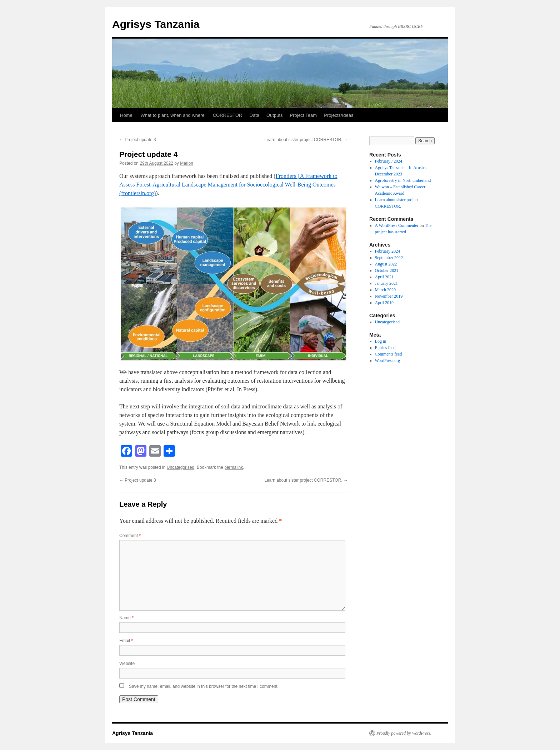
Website (127, 664)
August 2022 (386, 264)
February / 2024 (389, 161)
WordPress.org (387, 361)
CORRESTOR (228, 115)
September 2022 (389, 258)
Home (126, 115)
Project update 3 (138, 140)
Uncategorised (181, 467)
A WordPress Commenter (397, 225)
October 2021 (387, 270)
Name (126, 618)
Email (126, 641)
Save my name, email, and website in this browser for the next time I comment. (204, 686)
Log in (381, 341)
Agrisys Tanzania (156, 24)
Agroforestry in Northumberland (403, 180)
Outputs (275, 115)
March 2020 (385, 290)
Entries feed (385, 348)
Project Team (304, 115)
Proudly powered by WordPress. (404, 733)
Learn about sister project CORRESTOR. (306, 140)
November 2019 (389, 296)
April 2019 (384, 303)
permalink (234, 467)
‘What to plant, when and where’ (173, 115)
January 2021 (386, 283)
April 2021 (384, 277)
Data (254, 115)
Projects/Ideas (339, 115)
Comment (130, 536)
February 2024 (387, 251)
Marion (187, 163)
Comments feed (389, 354)
